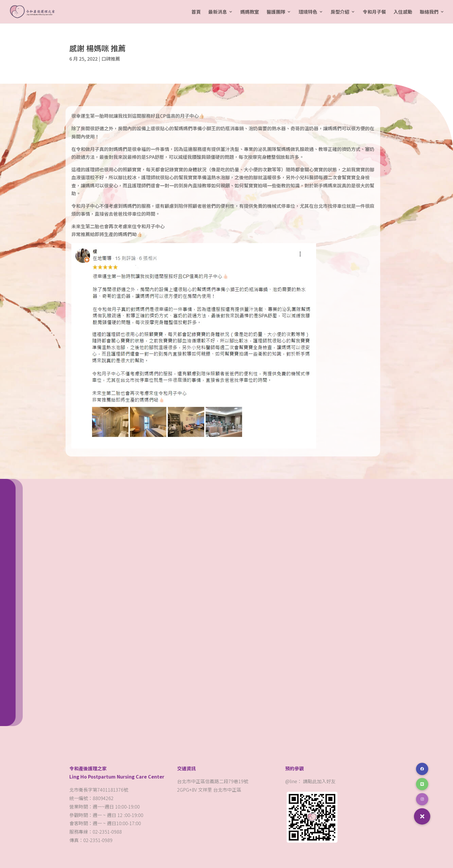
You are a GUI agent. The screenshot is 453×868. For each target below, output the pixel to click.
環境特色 (308, 12)
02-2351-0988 (108, 832)
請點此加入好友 (319, 781)
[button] (422, 816)
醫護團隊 (276, 12)
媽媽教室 (250, 12)
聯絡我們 (429, 12)
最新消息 (218, 12)
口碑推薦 (111, 59)
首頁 (196, 12)
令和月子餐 (374, 12)
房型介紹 (340, 12)
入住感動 (403, 12)
